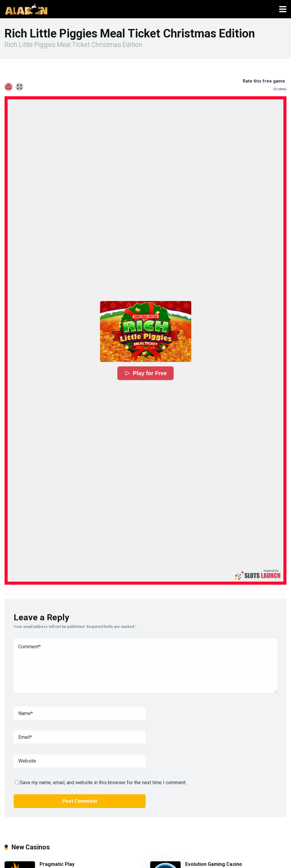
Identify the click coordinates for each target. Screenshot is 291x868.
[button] (146, 331)
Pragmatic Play (57, 864)
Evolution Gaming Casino (214, 864)
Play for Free (145, 373)
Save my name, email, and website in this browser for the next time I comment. (103, 783)
